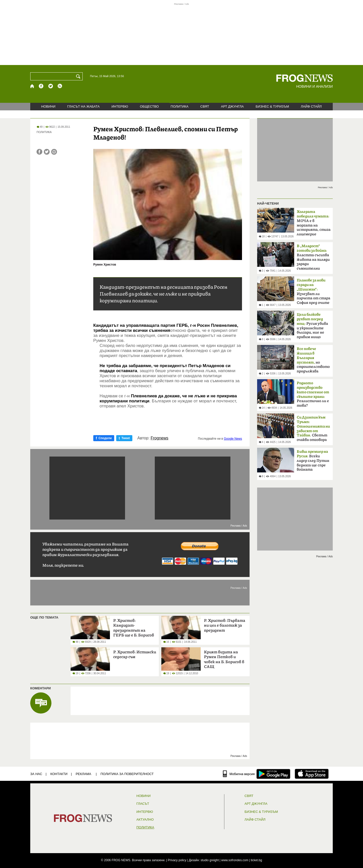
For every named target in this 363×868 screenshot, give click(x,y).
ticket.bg (256, 860)
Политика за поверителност (127, 774)
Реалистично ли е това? (313, 394)
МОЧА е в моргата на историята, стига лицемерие (314, 223)
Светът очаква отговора (313, 429)
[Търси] (79, 76)
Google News (233, 439)
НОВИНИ (48, 106)
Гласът (143, 804)
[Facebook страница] (41, 86)
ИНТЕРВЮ (120, 106)
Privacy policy (177, 860)
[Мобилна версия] (239, 774)
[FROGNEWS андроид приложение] (273, 774)
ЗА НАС (36, 774)
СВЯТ (205, 106)
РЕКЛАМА (83, 774)
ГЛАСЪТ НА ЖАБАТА (83, 106)
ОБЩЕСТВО (149, 106)
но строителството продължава (313, 360)
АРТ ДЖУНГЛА (232, 106)
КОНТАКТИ (59, 774)
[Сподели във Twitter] (47, 152)
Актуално (145, 820)
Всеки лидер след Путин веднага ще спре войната (313, 461)
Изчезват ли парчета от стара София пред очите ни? (313, 293)
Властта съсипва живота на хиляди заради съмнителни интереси (313, 259)
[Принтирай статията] (54, 152)
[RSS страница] (60, 86)
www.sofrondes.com (235, 860)
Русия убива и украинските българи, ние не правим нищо (312, 326)
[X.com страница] (51, 86)
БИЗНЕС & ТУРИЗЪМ (272, 106)
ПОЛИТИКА (180, 106)
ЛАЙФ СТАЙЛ (311, 106)
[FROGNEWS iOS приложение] (312, 774)
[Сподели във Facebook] (39, 152)
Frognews (160, 438)
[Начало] (32, 86)
